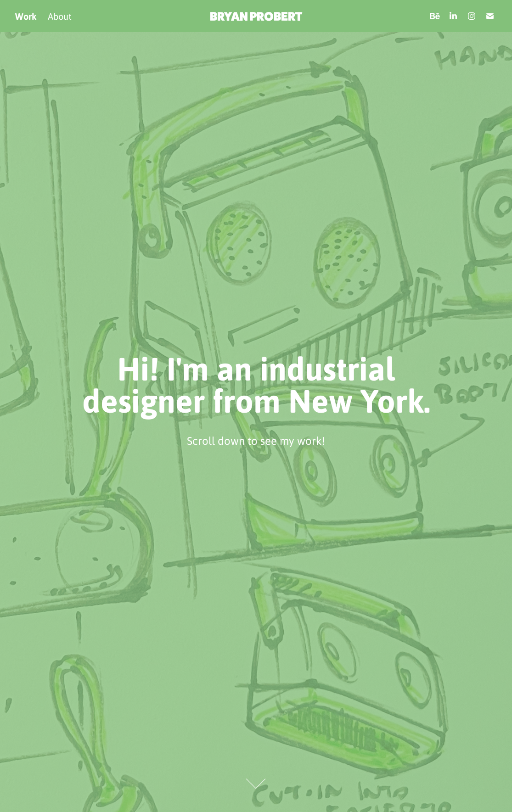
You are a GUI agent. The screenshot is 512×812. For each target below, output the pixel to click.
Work (26, 16)
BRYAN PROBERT (256, 16)
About (60, 16)
